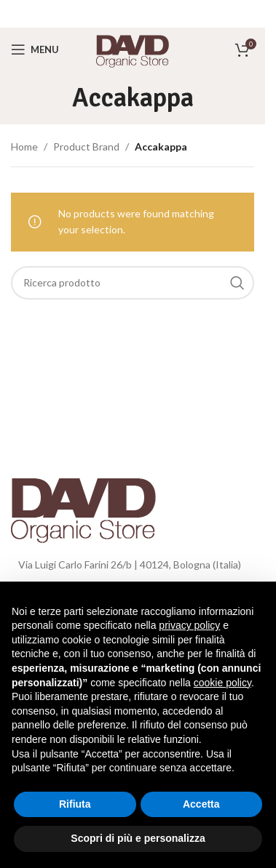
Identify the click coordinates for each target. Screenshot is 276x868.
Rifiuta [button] (75, 804)
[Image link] (83, 506)
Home (24, 146)
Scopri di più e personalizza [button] (138, 838)
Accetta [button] (201, 804)
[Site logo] (133, 48)
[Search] (133, 283)
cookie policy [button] (222, 683)
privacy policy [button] (189, 625)
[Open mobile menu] (35, 49)
